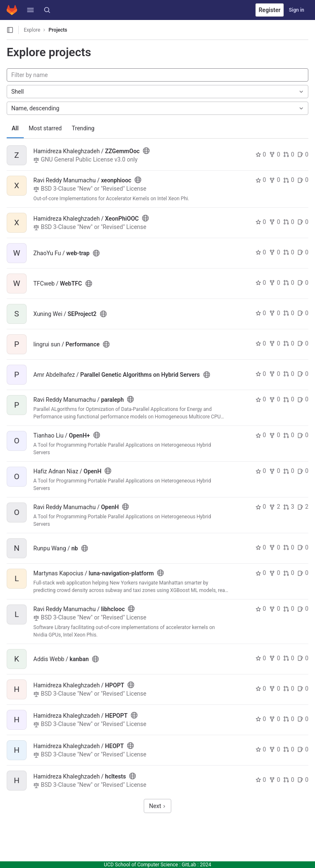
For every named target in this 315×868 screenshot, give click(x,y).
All (15, 128)
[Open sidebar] (10, 30)
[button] (30, 10)
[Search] (47, 10)
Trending (83, 128)
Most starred (45, 128)
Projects (58, 30)
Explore (32, 30)
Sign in (296, 10)
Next (157, 806)
